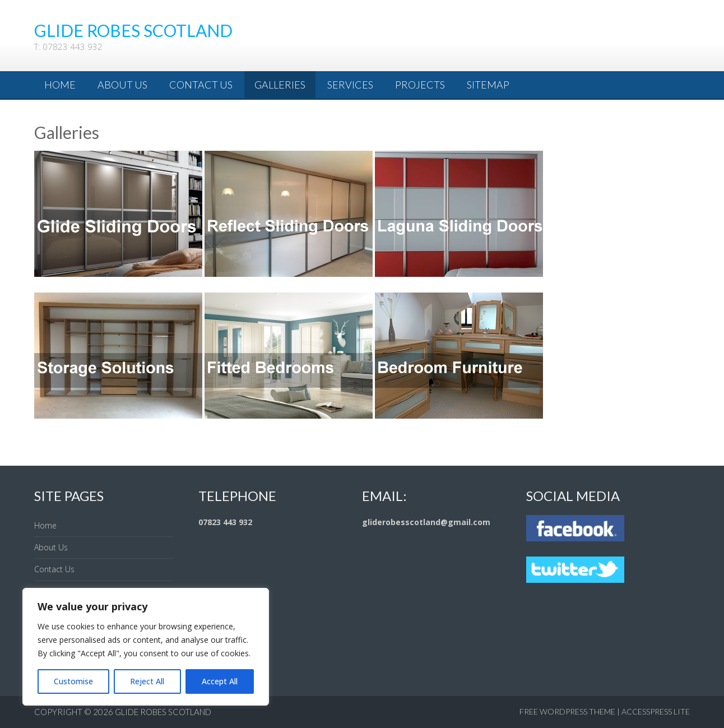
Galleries (280, 85)
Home (60, 85)
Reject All (147, 681)
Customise (73, 681)
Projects (420, 85)
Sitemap (488, 85)
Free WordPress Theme (567, 711)
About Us (122, 85)
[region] (146, 647)
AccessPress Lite (656, 711)
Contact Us (201, 85)
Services (350, 85)
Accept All (220, 681)
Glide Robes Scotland (163, 712)
